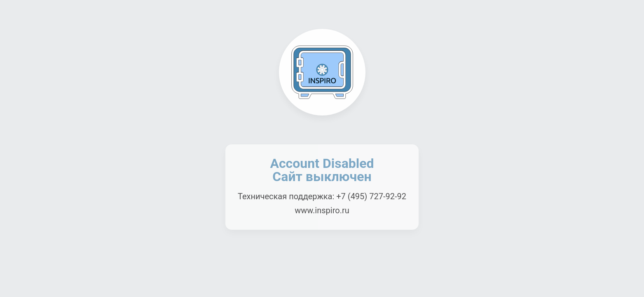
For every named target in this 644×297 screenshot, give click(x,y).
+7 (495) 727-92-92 (371, 196)
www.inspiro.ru (322, 210)
